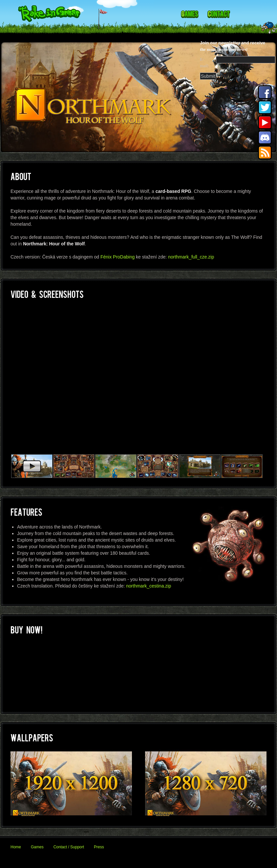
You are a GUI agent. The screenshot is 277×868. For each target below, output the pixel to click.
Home (16, 847)
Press (99, 847)
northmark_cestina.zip (149, 586)
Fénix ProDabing (117, 257)
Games (37, 847)
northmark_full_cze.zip (191, 257)
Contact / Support (69, 847)
